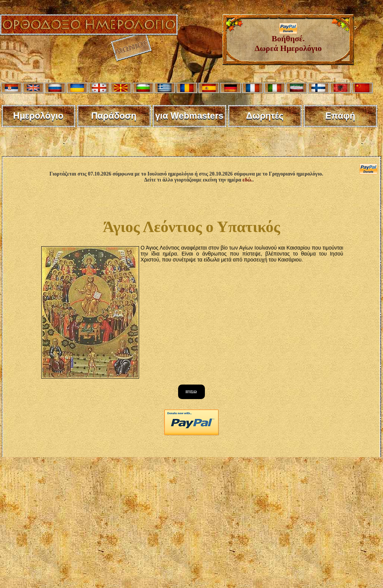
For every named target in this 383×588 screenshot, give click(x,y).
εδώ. (247, 180)
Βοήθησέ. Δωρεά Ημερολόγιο (288, 40)
